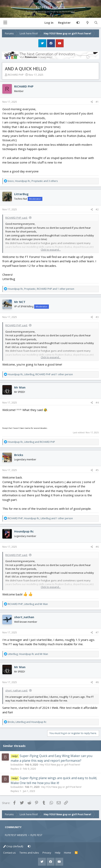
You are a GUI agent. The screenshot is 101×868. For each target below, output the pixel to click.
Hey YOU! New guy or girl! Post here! (60, 765)
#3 (97, 317)
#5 (97, 470)
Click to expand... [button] (51, 250)
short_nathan (24, 617)
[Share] (92, 102)
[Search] (96, 23)
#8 (97, 682)
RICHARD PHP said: (16, 218)
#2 (97, 209)
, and (31, 442)
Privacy (47, 853)
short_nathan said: (17, 690)
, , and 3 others (33, 181)
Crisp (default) (13, 846)
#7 (97, 632)
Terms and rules (29, 853)
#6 (97, 547)
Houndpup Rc (24, 531)
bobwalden (17, 765)
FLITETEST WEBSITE (16, 835)
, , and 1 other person (41, 289)
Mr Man (20, 387)
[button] (5, 23)
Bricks (19, 455)
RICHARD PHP (16, 75)
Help (58, 853)
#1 (97, 102)
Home (68, 853)
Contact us (9, 853)
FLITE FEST (36, 835)
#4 (97, 403)
